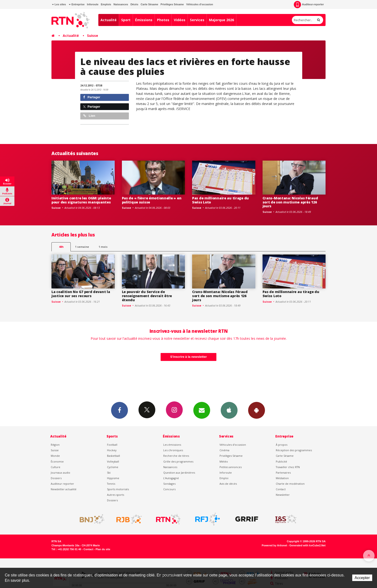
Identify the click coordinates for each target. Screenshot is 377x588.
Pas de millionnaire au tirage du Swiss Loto (220, 200)
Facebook (119, 410)
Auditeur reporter (62, 484)
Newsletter (283, 495)
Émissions (144, 20)
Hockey (112, 450)
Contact (281, 489)
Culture (56, 467)
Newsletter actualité (64, 489)
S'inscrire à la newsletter (188, 357)
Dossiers (56, 478)
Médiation (282, 478)
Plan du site (103, 549)
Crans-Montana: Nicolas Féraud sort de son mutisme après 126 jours (290, 202)
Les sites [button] (59, 4)
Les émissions (172, 445)
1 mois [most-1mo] (103, 247)
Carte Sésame (149, 4)
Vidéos (180, 20)
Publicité (281, 461)
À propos (282, 445)
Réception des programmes (294, 450)
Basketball (113, 456)
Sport (126, 20)
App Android (257, 410)
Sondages (169, 484)
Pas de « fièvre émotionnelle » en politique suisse (152, 200)
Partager (92, 97)
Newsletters (202, 410)
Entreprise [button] (77, 4)
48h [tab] (61, 247)
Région (55, 445)
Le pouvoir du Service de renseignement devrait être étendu (147, 296)
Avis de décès (228, 484)
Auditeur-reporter (309, 5)
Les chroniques (173, 450)
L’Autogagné (171, 478)
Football (112, 445)
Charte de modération (290, 484)
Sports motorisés (118, 489)
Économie (57, 461)
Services (197, 20)
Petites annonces (231, 467)
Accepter (362, 578)
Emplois (106, 4)
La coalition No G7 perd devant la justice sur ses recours (81, 294)
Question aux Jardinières (179, 473)
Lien (89, 116)
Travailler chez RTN (288, 467)
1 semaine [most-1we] (82, 247)
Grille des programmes (178, 461)
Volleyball (113, 461)
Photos (163, 20)
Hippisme (113, 478)
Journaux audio (60, 473)
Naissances (121, 4)
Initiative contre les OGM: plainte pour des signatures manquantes (81, 200)
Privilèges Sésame (172, 4)
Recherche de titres (176, 456)
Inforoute (93, 4)
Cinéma (224, 450)
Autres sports (116, 495)
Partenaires (283, 473)
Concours (169, 489)
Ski (109, 473)
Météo (224, 461)
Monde (55, 456)
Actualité (109, 20)
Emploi (224, 478)
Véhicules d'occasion (199, 4)
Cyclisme (113, 467)
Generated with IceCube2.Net (308, 545)
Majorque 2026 (221, 20)
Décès (134, 4)
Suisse (93, 36)
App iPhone (229, 410)
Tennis (111, 484)
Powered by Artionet (274, 545)
